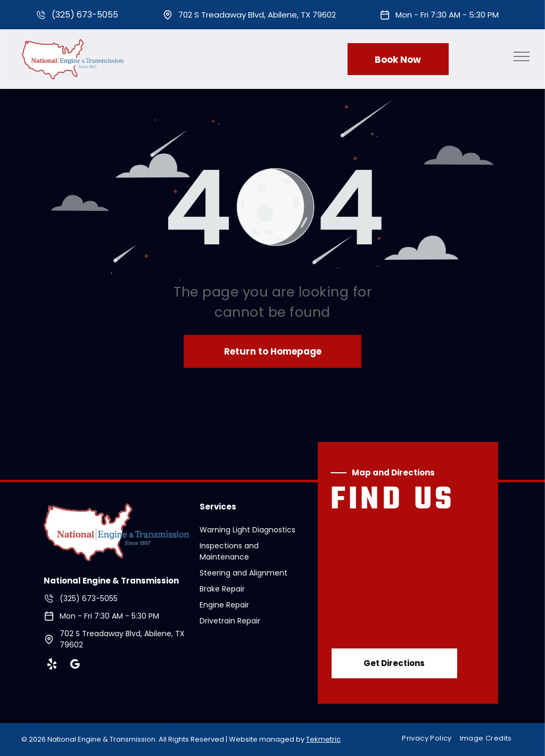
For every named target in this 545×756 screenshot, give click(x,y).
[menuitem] (431, 739)
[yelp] (52, 666)
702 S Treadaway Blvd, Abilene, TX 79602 (257, 15)
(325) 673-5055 (85, 15)
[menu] (522, 56)
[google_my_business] (75, 666)
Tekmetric (323, 739)
